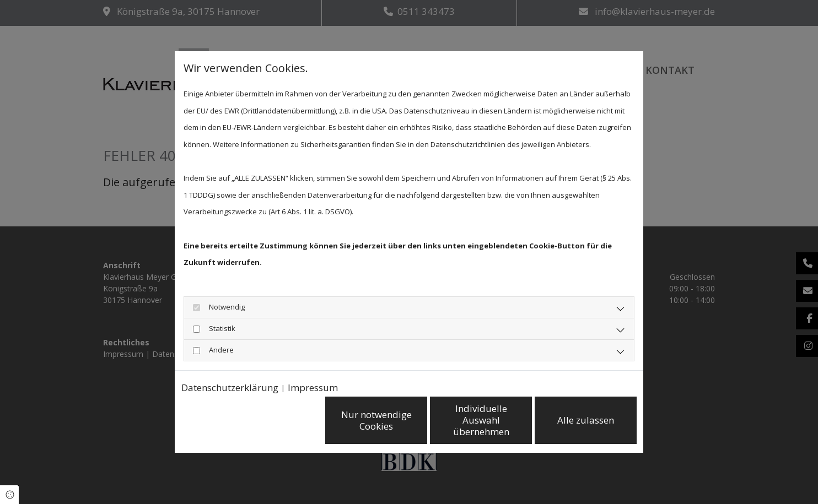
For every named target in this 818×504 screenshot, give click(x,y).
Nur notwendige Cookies (376, 420)
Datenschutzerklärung (230, 388)
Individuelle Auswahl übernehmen (481, 420)
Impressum (313, 388)
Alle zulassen (586, 420)
